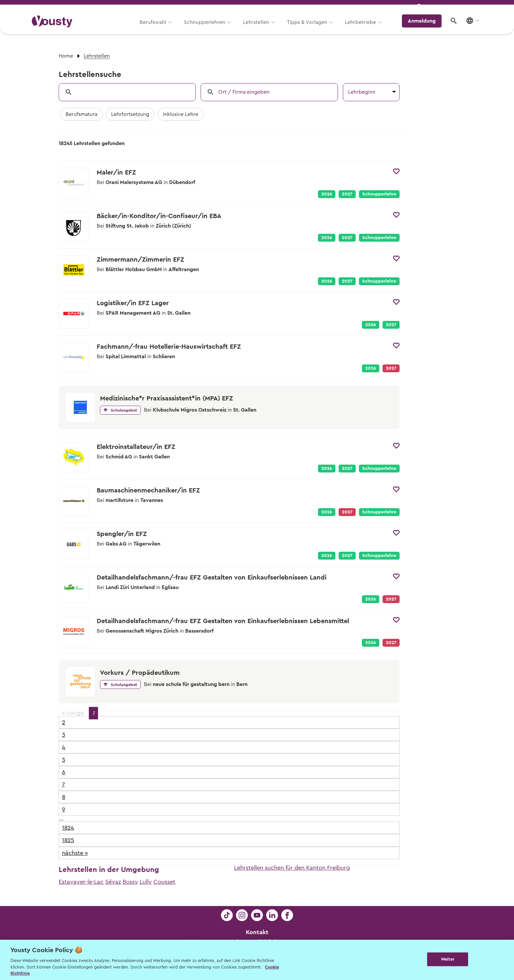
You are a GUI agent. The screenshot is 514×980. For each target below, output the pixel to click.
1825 (68, 840)
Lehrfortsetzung (130, 114)
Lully (146, 882)
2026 (327, 194)
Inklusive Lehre (181, 114)
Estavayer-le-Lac (81, 882)
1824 (68, 828)
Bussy (130, 882)
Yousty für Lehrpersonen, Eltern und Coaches (360, 7)
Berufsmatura (81, 114)
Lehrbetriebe (365, 28)
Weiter (448, 959)
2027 (347, 194)
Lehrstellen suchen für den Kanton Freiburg (292, 868)
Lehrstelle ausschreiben (454, 7)
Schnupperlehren (209, 28)
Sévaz (113, 882)
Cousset (164, 882)
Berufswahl (157, 28)
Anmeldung (425, 28)
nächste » (75, 853)
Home (66, 56)
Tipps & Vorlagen (311, 28)
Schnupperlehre (379, 194)
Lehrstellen (260, 28)
